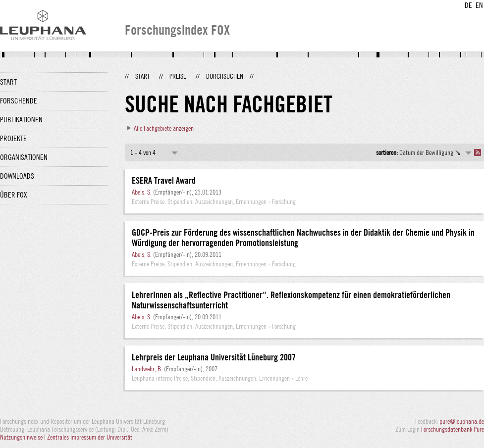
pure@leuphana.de (462, 421)
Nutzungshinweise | (24, 437)
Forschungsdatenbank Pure (453, 429)
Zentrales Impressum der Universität (90, 437)
